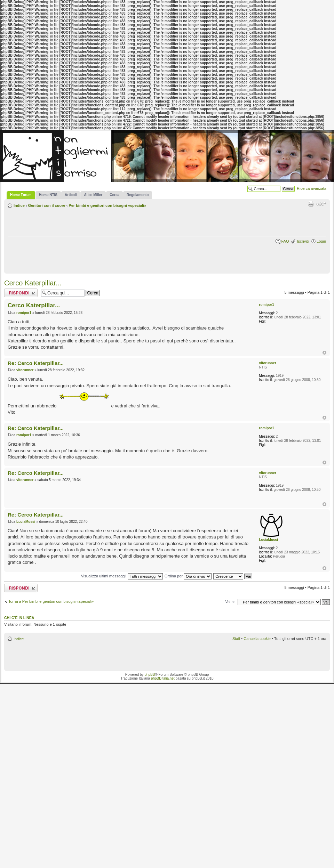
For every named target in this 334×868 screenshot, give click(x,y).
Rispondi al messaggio (21, 293)
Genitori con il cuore (47, 205)
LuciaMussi (26, 522)
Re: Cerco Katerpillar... (36, 363)
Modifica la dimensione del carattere (321, 204)
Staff (236, 639)
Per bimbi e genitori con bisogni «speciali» (107, 205)
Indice (19, 205)
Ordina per (188, 576)
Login (321, 241)
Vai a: (230, 602)
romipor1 (24, 313)
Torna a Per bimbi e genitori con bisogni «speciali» (51, 601)
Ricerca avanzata (312, 188)
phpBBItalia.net (163, 678)
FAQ (285, 241)
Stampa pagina (311, 204)
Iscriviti (303, 241)
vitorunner (25, 370)
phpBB (150, 675)
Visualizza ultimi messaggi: (122, 576)
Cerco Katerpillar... (33, 283)
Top (324, 353)
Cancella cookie (257, 639)
